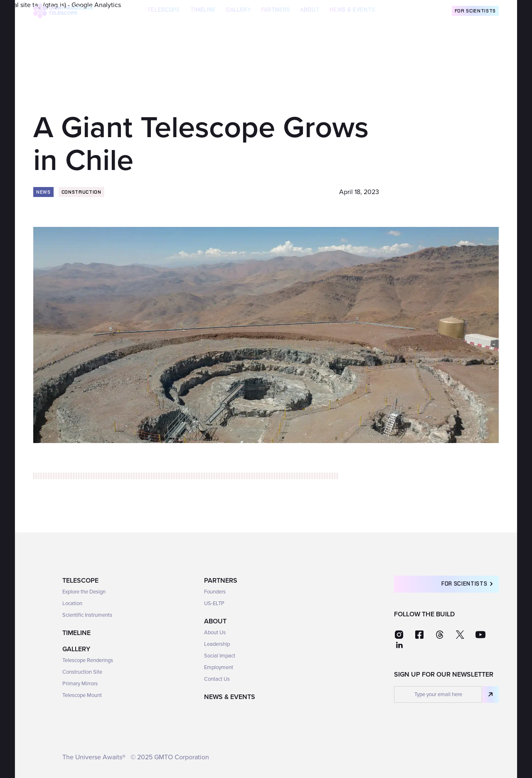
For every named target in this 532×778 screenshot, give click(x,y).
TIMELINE (203, 10)
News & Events (352, 10)
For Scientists (475, 11)
